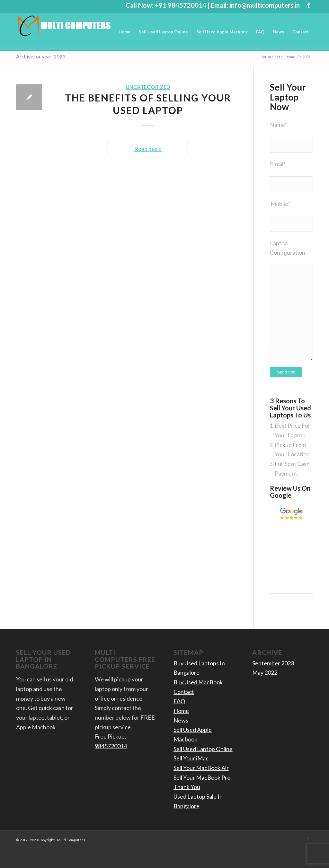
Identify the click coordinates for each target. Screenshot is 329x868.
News (181, 720)
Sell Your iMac (191, 758)
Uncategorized (148, 87)
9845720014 (111, 746)
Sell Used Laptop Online (203, 749)
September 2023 (273, 663)
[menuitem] (124, 32)
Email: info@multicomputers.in (255, 5)
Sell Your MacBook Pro (202, 777)
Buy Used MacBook (198, 682)
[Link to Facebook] (308, 5)
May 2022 (265, 672)
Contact (184, 692)
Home (181, 711)
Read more (148, 149)
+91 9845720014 (181, 5)
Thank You (187, 787)
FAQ (179, 701)
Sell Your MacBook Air (201, 768)
